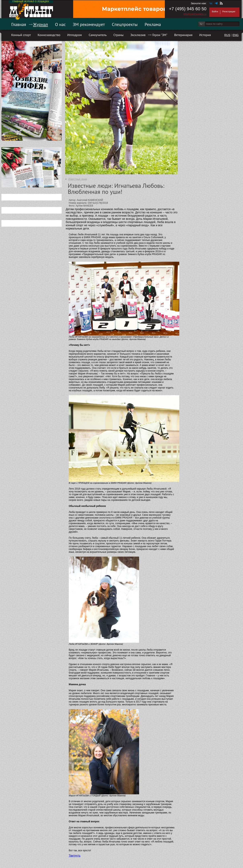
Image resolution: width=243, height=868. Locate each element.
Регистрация (229, 11)
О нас (60, 24)
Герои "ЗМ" (160, 35)
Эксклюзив (138, 35)
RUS (227, 35)
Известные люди (78, 179)
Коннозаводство (49, 35)
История (205, 35)
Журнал (41, 24)
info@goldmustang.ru (195, 14)
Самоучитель (98, 35)
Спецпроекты (125, 24)
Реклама (153, 24)
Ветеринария (183, 35)
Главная (19, 24)
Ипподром (74, 35)
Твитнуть (75, 856)
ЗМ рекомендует (89, 24)
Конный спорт (21, 35)
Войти (215, 11)
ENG (236, 35)
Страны (118, 35)
